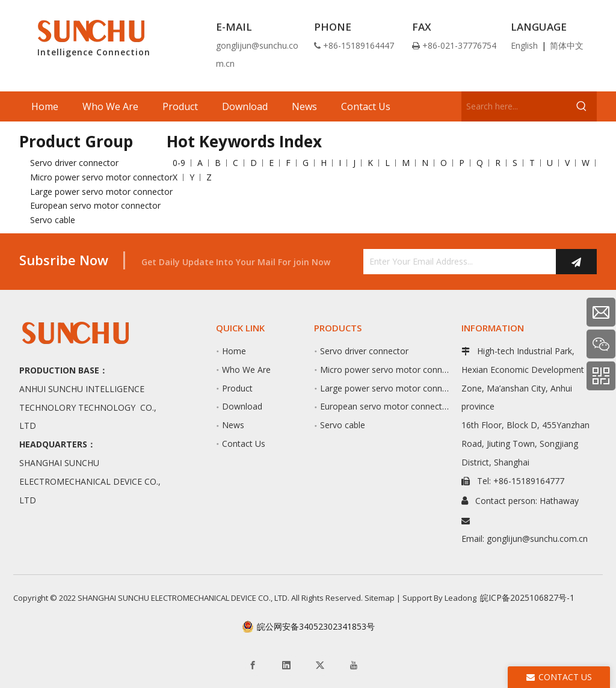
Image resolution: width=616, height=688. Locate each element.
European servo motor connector (95, 205)
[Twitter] (324, 665)
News (233, 425)
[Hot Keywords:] (582, 106)
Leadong (460, 598)
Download (242, 406)
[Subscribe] (576, 262)
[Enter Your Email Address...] (457, 262)
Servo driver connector (74, 163)
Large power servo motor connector (101, 192)
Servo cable (53, 220)
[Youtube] (357, 665)
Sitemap (380, 598)
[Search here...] (514, 106)
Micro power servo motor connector (101, 177)
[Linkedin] (290, 665)
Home (234, 351)
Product (237, 388)
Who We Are (246, 370)
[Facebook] (256, 665)
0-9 (179, 163)
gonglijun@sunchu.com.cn (537, 539)
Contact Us (244, 444)
